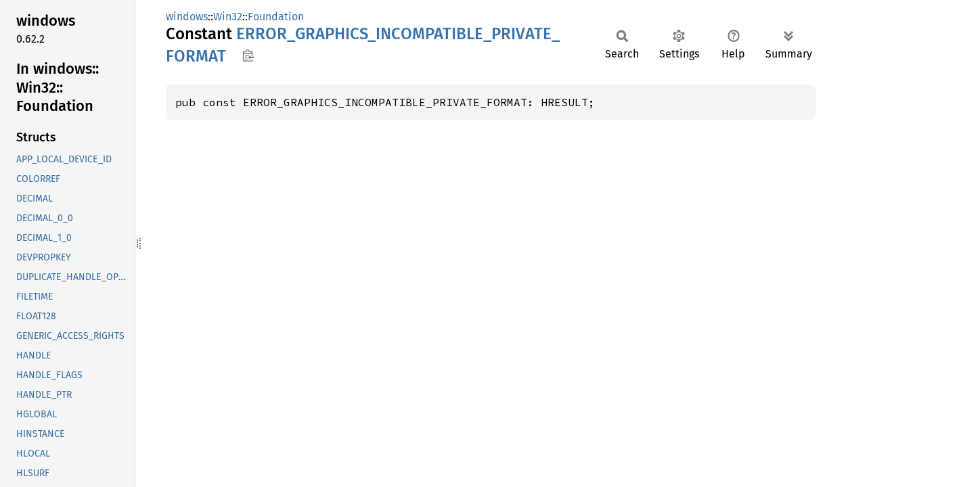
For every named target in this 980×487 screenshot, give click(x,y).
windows (187, 17)
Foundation (276, 17)
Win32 (228, 17)
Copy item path (248, 55)
